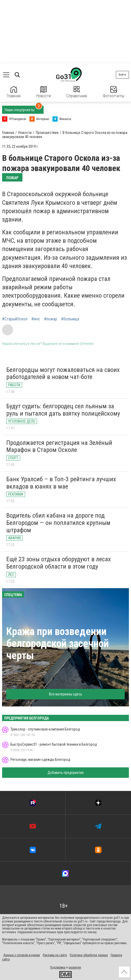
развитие (75, 967)
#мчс (36, 319)
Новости (44, 92)
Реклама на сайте (55, 955)
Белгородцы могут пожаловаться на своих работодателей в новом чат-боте (63, 373)
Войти (122, 75)
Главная (14, 92)
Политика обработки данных (89, 955)
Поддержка (58, 967)
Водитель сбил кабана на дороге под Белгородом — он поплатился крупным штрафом (58, 523)
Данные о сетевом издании (22, 955)
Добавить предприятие (66, 773)
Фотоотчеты (114, 92)
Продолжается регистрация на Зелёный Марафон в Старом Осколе (59, 446)
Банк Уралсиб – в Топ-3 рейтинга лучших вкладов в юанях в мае (61, 483)
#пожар (51, 319)
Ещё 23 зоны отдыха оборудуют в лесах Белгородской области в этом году (59, 563)
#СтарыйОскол (15, 319)
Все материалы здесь (66, 694)
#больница (70, 319)
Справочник (77, 92)
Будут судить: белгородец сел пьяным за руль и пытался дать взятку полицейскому (63, 410)
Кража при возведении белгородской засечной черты (58, 644)
